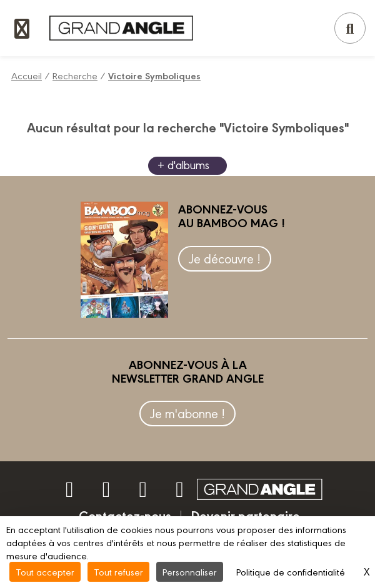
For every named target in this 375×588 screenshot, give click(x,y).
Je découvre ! (225, 258)
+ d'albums (183, 164)
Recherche (75, 75)
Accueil (27, 75)
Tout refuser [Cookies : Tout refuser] (118, 571)
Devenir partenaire (245, 515)
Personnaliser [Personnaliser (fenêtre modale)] (190, 571)
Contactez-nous (125, 515)
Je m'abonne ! (187, 413)
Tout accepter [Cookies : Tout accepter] (45, 571)
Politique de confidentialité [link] (291, 571)
